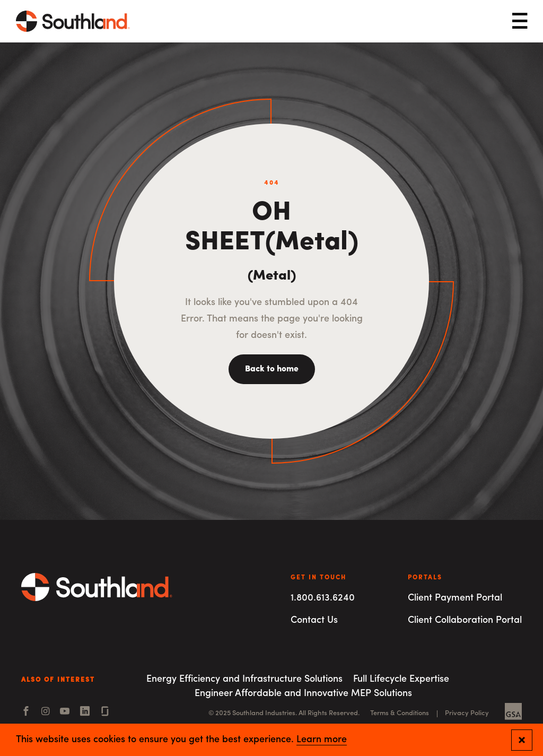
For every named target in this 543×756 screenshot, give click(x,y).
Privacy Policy (467, 713)
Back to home (272, 369)
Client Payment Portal (455, 598)
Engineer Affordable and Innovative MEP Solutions (303, 694)
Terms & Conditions (400, 713)
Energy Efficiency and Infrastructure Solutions (244, 679)
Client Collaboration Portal (465, 620)
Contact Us (314, 620)
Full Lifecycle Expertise (401, 679)
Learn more (322, 740)
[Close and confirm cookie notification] (522, 740)
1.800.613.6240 (323, 598)
